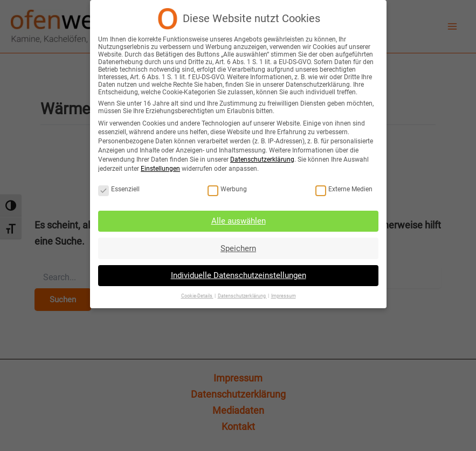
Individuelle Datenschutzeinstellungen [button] (238, 274)
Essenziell (121, 189)
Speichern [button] (238, 247)
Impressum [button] (282, 293)
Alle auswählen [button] (238, 220)
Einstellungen (162, 168)
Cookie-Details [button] (198, 293)
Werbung (227, 189)
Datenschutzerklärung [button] (242, 293)
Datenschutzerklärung (262, 159)
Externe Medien (342, 189)
